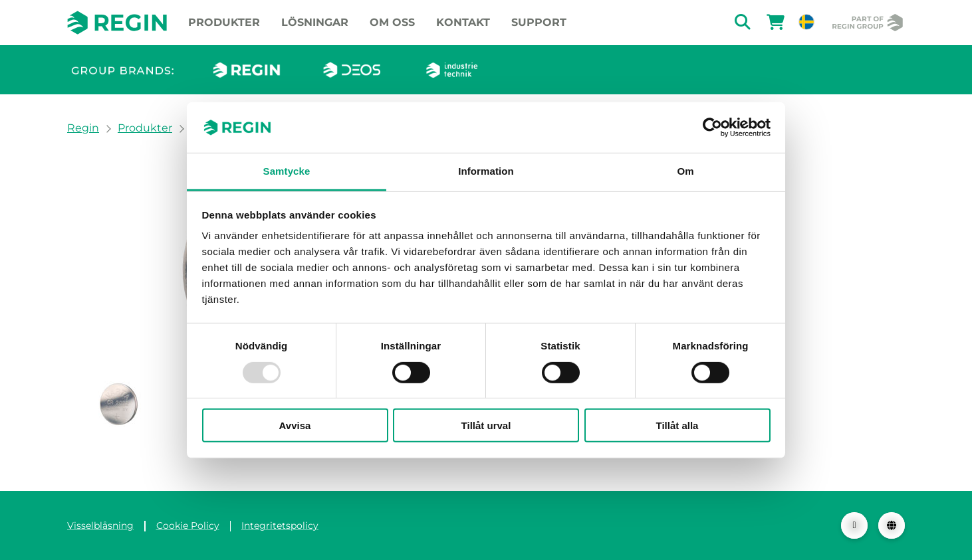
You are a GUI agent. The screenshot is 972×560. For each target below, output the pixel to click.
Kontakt (463, 22)
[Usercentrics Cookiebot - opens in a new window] (712, 128)
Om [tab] (685, 171)
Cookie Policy (188, 525)
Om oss (392, 22)
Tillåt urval (486, 425)
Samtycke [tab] (287, 171)
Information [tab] (486, 171)
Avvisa (295, 425)
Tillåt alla (677, 425)
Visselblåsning (100, 525)
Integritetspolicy (280, 525)
